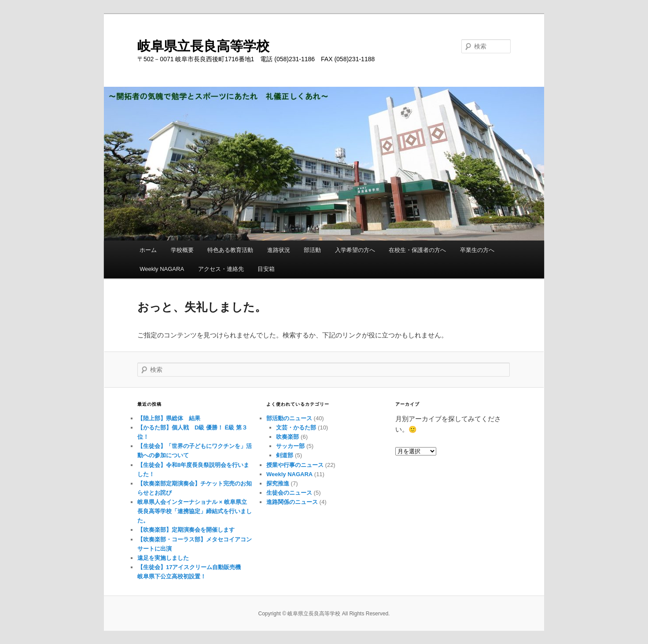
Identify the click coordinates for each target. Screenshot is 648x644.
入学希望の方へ (355, 250)
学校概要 (182, 250)
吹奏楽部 (287, 437)
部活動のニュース (289, 418)
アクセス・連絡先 (221, 269)
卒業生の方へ (477, 250)
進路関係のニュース (292, 502)
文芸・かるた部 (296, 427)
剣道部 (285, 455)
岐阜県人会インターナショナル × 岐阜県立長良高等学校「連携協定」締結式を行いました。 (195, 511)
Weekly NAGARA (162, 269)
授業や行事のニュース (295, 465)
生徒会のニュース (289, 493)
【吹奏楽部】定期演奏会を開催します (186, 530)
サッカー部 (290, 446)
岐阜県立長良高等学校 (203, 46)
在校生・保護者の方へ (417, 250)
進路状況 (279, 250)
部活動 (312, 250)
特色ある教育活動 (230, 250)
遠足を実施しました (163, 558)
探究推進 (278, 483)
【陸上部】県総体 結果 (169, 418)
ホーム (148, 250)
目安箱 (266, 269)
